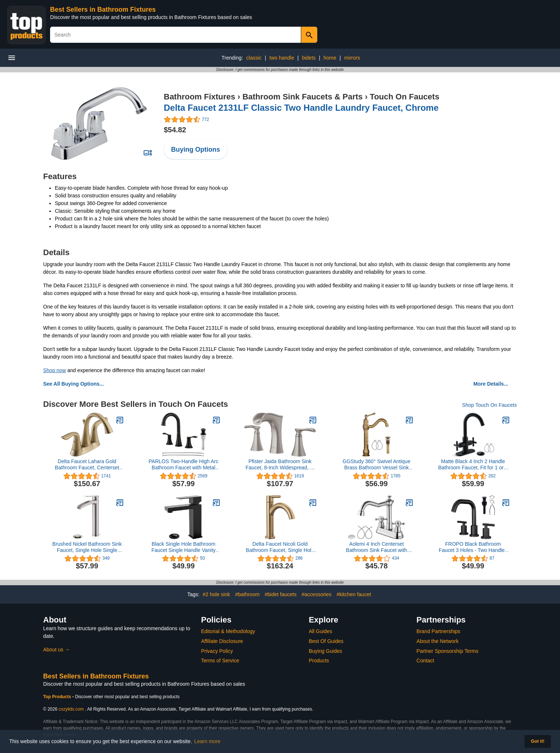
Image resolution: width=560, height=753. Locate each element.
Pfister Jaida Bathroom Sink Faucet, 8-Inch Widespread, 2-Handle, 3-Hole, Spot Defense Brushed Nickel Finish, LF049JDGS (280, 465)
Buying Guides (326, 651)
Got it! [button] (538, 741)
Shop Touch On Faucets (489, 405)
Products (319, 661)
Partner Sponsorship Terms (447, 651)
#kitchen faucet (354, 594)
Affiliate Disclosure (222, 641)
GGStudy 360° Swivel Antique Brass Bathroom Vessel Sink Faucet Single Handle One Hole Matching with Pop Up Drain (376, 465)
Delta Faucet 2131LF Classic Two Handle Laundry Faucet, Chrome (301, 108)
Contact (425, 661)
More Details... (491, 384)
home (330, 58)
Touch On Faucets (405, 97)
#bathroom (247, 594)
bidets (309, 58)
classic (254, 58)
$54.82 (175, 130)
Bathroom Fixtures (200, 97)
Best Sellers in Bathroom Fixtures (103, 10)
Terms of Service (220, 661)
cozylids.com (71, 709)
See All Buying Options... (73, 384)
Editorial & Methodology (228, 631)
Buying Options (196, 150)
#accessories (317, 594)
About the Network (437, 641)
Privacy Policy (217, 651)
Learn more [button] (208, 741)
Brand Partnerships (438, 631)
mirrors (352, 58)
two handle (282, 58)
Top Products (58, 697)
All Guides (321, 631)
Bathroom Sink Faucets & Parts (302, 97)
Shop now (54, 370)
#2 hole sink (217, 594)
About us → (56, 650)
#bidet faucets (281, 594)
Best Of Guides (326, 641)
